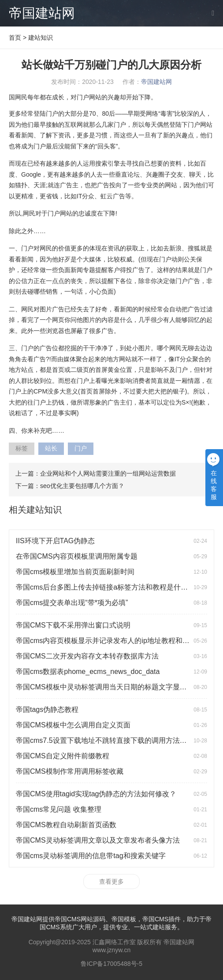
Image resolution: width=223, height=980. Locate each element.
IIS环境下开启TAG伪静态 (55, 541)
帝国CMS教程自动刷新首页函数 (66, 825)
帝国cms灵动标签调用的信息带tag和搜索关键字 (91, 856)
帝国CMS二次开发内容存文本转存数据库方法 (87, 656)
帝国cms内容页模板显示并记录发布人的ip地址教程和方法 (106, 641)
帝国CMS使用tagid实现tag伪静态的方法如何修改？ (96, 794)
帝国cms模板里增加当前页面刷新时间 (75, 572)
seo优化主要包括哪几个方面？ (82, 486)
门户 (81, 448)
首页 (15, 38)
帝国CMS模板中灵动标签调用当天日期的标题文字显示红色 (108, 687)
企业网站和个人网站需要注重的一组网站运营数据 (108, 473)
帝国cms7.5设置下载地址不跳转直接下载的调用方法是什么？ (112, 740)
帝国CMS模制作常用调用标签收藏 (70, 771)
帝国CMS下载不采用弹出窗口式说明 (73, 625)
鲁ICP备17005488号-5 (111, 964)
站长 (51, 448)
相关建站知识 (35, 510)
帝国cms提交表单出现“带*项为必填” (72, 603)
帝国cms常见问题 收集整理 (59, 809)
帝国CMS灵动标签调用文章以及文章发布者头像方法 (98, 840)
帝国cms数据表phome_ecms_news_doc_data (88, 672)
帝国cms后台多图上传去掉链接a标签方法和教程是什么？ (105, 587)
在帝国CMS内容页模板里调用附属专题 (77, 556)
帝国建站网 (42, 13)
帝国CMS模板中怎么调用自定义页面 (73, 725)
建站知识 (41, 38)
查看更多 (111, 882)
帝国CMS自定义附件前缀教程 (63, 756)
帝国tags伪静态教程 (47, 709)
